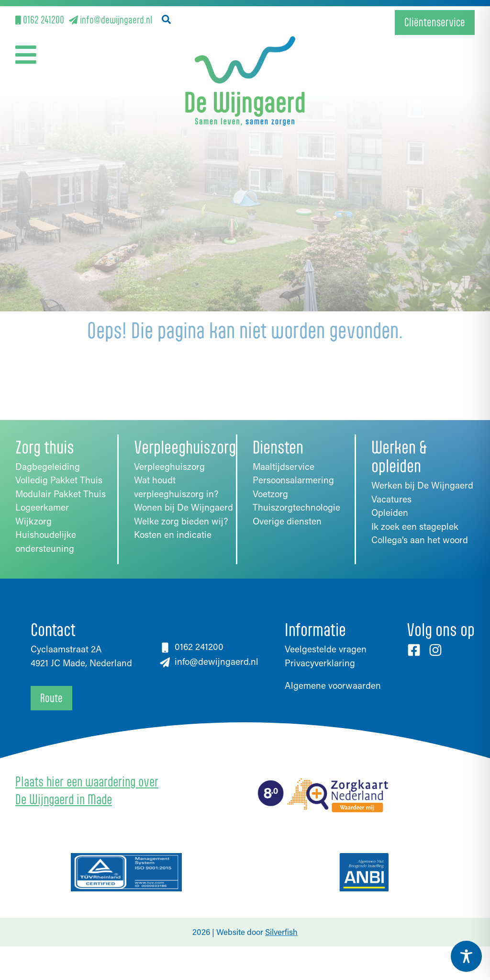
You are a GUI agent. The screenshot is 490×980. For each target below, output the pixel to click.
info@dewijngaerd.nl (111, 19)
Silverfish (281, 932)
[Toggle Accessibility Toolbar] (466, 956)
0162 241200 (40, 19)
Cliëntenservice (435, 22)
